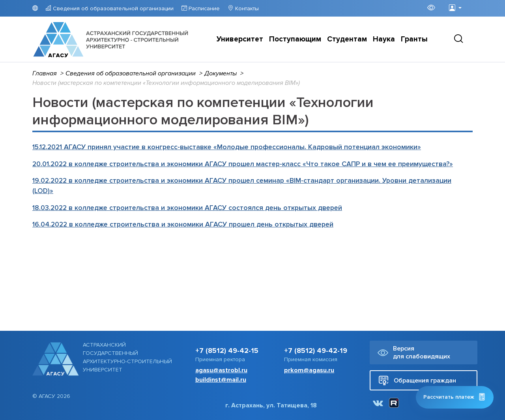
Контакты (246, 8)
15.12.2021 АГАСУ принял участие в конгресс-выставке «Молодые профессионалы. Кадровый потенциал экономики (227, 147)
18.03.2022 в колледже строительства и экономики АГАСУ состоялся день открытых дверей (187, 208)
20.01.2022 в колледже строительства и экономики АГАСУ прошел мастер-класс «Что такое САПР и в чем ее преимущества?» (243, 164)
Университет (240, 39)
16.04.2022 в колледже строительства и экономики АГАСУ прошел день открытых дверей (183, 224)
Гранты (414, 39)
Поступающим (295, 39)
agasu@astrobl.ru (221, 370)
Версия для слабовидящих (414, 352)
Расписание (203, 8)
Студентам (347, 39)
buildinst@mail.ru (221, 380)
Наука (384, 39)
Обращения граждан (417, 380)
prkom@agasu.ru (309, 370)
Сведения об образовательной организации (112, 8)
